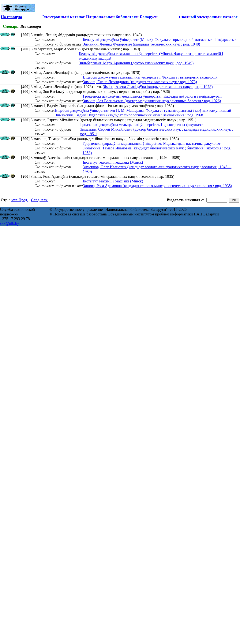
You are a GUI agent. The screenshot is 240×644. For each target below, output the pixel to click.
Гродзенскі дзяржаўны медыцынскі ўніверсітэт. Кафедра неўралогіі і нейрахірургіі (152, 96)
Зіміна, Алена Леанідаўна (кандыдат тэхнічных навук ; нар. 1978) (158, 87)
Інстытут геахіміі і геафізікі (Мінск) (113, 162)
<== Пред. (20, 200)
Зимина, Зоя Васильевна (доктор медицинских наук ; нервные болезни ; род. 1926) (152, 101)
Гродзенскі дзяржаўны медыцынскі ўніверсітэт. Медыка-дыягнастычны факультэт (152, 143)
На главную (11, 17)
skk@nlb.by (10, 223)
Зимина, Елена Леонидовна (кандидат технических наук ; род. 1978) (140, 82)
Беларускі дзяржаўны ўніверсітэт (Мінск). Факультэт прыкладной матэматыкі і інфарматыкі (160, 39)
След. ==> (40, 200)
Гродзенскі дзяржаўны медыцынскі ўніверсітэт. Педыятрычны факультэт (142, 125)
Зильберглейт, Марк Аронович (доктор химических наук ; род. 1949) (136, 63)
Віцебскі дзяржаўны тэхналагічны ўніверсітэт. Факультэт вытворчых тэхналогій (150, 77)
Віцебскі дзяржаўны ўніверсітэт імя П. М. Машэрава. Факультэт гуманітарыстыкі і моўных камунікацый (143, 110)
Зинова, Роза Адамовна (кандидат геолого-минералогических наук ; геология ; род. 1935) (157, 186)
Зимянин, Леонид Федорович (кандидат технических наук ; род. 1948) (141, 44)
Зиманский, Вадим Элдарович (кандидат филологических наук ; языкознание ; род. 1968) (130, 115)
